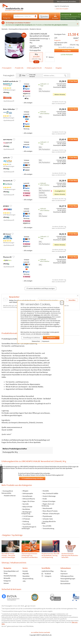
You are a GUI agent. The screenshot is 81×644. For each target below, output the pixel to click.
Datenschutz (36, 341)
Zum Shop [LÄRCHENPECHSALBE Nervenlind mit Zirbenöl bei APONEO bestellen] (72, 206)
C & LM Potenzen (28, 516)
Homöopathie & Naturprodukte (19, 29)
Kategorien (7, 16)
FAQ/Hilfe (26, 574)
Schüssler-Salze (48, 519)
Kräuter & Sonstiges (49, 501)
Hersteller (46, 491)
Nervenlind (34, 36)
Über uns (63, 571)
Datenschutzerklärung (45, 317)
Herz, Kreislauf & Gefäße (50, 493)
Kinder (45, 499)
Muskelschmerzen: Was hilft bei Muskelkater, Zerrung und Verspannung (50, 555)
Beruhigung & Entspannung (26, 513)
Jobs (24, 581)
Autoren (6, 583)
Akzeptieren (51, 338)
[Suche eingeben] (23, 16)
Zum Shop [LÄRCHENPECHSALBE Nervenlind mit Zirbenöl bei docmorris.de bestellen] (72, 181)
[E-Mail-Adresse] (51, 300)
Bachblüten (26, 509)
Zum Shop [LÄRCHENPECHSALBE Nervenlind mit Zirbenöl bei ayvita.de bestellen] (72, 158)
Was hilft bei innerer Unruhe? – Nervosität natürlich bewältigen (8, 555)
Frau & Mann (27, 524)
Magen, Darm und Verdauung (48, 505)
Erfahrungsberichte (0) (34, 68)
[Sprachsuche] (35, 16)
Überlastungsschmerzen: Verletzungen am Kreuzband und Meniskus (30, 555)
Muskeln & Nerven (36, 29)
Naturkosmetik (47, 508)
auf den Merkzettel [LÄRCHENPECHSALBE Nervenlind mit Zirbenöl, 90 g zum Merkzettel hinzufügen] (67, 54)
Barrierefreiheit (65, 583)
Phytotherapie (47, 516)
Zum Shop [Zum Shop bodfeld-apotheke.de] (62, 51)
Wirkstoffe (7, 578)
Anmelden (55, 16)
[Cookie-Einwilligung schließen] (62, 303)
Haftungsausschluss (67, 576)
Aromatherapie (27, 496)
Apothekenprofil (9, 101)
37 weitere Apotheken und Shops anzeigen (40, 288)
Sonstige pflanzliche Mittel (49, 522)
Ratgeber (59, 68)
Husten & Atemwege (49, 496)
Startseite (5, 29)
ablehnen (37, 315)
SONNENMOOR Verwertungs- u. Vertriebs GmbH (40, 39)
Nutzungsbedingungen (68, 579)
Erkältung (26, 521)
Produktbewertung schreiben (32, 478)
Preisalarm (49, 68)
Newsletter (26, 576)
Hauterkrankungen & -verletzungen (29, 528)
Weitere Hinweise (60, 94)
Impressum (46, 341)
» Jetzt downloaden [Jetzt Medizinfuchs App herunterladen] (61, 9)
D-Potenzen (26, 519)
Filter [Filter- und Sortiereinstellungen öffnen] (22, 75)
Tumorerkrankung (48, 528)
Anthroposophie (28, 493)
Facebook (46, 574)
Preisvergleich (7, 68)
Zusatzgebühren (60, 191)
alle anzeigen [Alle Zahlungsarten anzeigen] (28, 103)
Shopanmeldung (28, 579)
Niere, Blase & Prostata (50, 511)
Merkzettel (65, 14)
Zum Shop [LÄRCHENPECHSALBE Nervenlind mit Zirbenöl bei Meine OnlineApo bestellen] (72, 109)
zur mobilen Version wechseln (40, 632)
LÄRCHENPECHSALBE (38, 34)
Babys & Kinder (27, 507)
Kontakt (25, 571)
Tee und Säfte (47, 526)
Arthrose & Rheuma (29, 499)
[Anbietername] (53, 75)
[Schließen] (78, 24)
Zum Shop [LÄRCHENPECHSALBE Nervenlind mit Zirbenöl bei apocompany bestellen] (72, 139)
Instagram (46, 576)
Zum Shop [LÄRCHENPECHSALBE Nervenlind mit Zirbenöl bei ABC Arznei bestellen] (72, 234)
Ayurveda (26, 504)
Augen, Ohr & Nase (29, 501)
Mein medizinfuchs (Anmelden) (66, 1)
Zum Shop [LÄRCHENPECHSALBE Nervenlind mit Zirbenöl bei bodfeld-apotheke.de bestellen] (72, 81)
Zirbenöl (46, 36)
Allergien (25, 491)
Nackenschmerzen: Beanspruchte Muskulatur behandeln (70, 555)
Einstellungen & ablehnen (32, 338)
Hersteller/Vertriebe (10, 576)
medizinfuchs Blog (48, 571)
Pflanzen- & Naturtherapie (51, 514)
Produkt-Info (19, 68)
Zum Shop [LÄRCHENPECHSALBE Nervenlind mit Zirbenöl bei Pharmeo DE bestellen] (72, 257)
